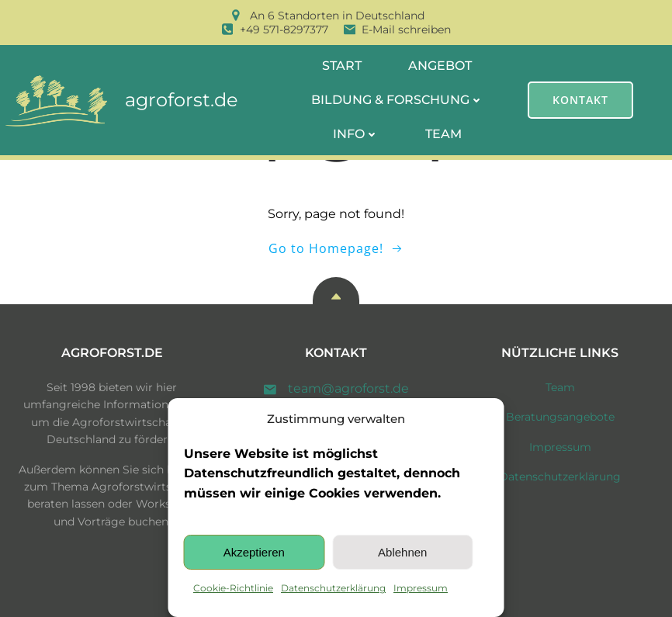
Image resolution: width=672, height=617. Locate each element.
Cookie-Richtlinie (233, 588)
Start (342, 66)
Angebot (440, 66)
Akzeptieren (254, 552)
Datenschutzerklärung (333, 588)
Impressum (421, 588)
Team (443, 134)
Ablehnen (402, 552)
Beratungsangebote (560, 417)
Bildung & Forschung (397, 100)
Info (356, 134)
